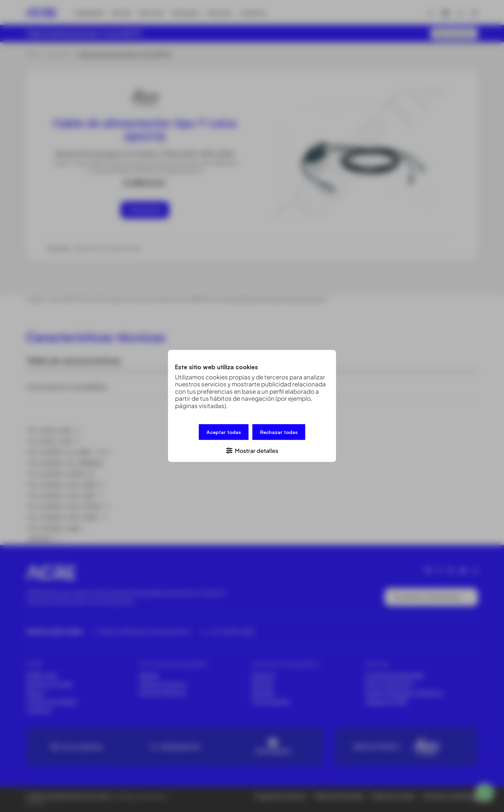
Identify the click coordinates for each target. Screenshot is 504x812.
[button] (252, 450)
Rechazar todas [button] (279, 432)
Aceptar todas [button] (224, 432)
